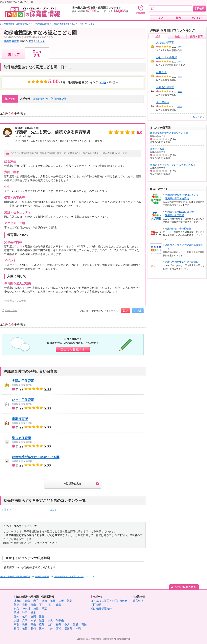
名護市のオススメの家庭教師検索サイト (184, 247)
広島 (42, 624)
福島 (70, 601)
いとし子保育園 (23, 400)
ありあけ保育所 (165, 87)
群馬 (25, 613)
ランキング (197, 18)
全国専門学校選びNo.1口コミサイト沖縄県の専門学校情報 (184, 197)
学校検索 (199, 9)
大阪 (16, 620)
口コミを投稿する (73, 350)
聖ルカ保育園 (21, 438)
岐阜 (25, 617)
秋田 (53, 601)
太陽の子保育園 (23, 381)
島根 (25, 624)
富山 (33, 605)
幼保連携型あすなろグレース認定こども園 (173, 165)
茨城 (16, 613)
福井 (50, 605)
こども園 (40, 41)
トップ (159, 18)
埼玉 (36, 609)
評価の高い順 (41, 99)
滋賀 (42, 620)
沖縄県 (8, 41)
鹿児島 (68, 628)
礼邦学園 (161, 72)
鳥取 (16, 624)
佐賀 (25, 628)
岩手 (36, 601)
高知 (84, 624)
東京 (16, 609)
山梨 (59, 605)
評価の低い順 (59, 99)
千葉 (44, 609)
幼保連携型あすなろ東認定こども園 (169, 133)
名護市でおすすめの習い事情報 (182, 262)
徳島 (59, 624)
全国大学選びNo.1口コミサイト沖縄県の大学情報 (182, 214)
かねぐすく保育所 (167, 57)
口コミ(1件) (37, 53)
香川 (67, 624)
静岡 (33, 617)
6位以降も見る (73, 484)
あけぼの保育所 (165, 43)
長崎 (33, 628)
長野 (25, 605)
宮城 (44, 601)
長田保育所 (163, 102)
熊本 (42, 628)
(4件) (179, 47)
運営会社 (138, 601)
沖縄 (78, 628)
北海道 (18, 601)
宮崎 (59, 628)
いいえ (138, 310)
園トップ (14, 54)
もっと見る (198, 117)
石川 (42, 605)
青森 (27, 601)
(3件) (179, 91)
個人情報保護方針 (102, 609)
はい (126, 310)
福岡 (16, 628)
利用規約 (96, 605)
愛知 (16, 617)
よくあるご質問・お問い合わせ (109, 601)
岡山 (33, 624)
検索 (178, 18)
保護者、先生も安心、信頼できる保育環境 (53, 132)
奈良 (50, 620)
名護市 (15, 41)
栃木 (33, 613)
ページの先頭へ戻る (185, 587)
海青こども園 (157, 149)
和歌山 (60, 620)
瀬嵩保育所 (20, 419)
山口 (50, 624)
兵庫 (25, 620)
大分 (50, 628)
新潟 (16, 605)
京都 (33, 620)
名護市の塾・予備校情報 (178, 229)
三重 (42, 617)
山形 (61, 601)
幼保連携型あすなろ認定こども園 (36, 457)
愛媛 (76, 624)
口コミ (53, 510)
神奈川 (26, 609)
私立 (31, 41)
